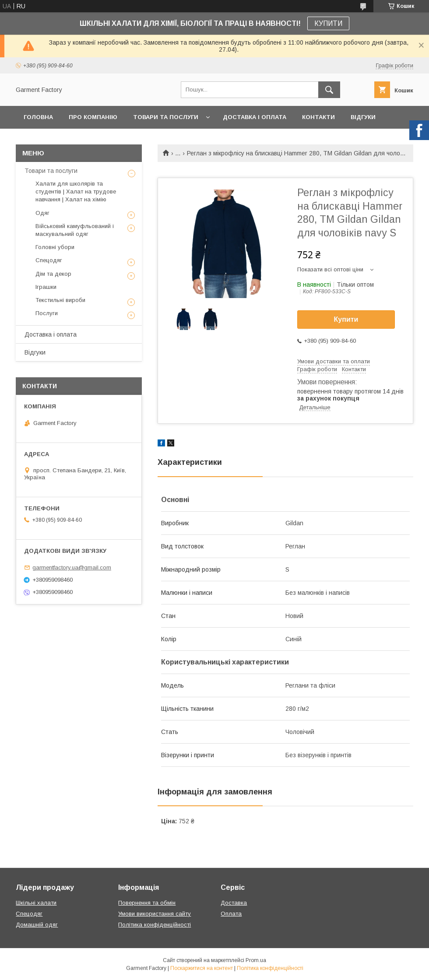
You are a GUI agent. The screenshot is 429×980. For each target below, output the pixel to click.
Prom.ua (256, 960)
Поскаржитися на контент (202, 968)
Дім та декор (53, 274)
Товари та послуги (166, 117)
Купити (346, 319)
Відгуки (363, 117)
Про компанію (93, 117)
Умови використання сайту (155, 914)
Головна (38, 117)
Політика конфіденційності (155, 925)
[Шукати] (329, 90)
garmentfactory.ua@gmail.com (72, 567)
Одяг (42, 213)
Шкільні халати (36, 903)
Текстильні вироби (60, 300)
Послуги (47, 313)
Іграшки (46, 287)
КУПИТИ (328, 23)
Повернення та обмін (147, 903)
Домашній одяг (37, 925)
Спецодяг (49, 260)
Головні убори (55, 247)
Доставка (234, 903)
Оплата (231, 914)
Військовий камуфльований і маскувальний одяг (75, 230)
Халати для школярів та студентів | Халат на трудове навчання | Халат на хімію (76, 191)
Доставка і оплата (255, 117)
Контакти (318, 117)
